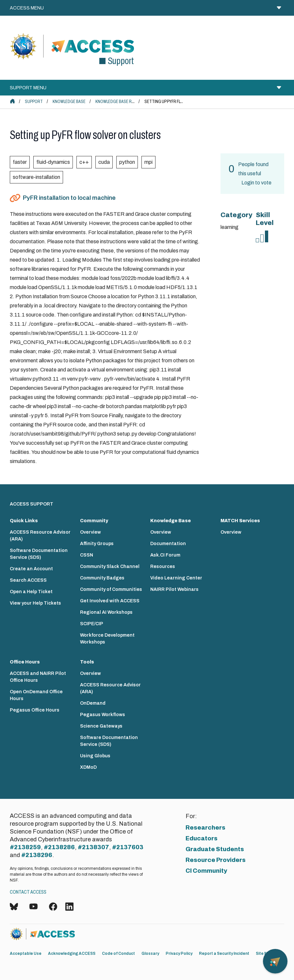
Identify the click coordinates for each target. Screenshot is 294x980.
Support (34, 102)
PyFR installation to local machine (69, 198)
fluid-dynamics (53, 162)
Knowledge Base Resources (124, 102)
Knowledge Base (69, 102)
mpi (148, 162)
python (127, 162)
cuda (104, 162)
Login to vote (256, 183)
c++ (84, 162)
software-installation (36, 177)
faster (20, 162)
